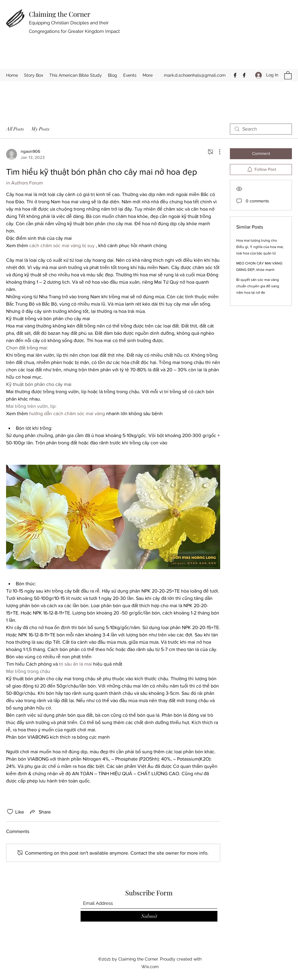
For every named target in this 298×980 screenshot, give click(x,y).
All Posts (15, 129)
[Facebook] (235, 75)
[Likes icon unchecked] (10, 812)
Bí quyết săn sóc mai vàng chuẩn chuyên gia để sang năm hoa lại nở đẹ (258, 286)
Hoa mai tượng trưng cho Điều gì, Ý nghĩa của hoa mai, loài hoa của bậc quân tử (260, 247)
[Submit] (149, 916)
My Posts (40, 129)
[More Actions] (217, 152)
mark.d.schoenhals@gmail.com (195, 75)
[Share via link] (40, 812)
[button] (288, 75)
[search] (261, 129)
